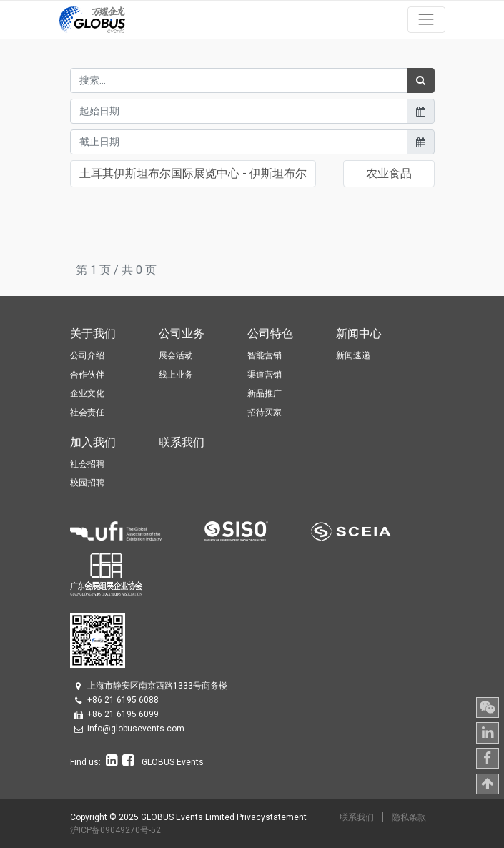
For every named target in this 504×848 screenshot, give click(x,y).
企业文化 (87, 393)
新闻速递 (353, 355)
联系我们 (357, 817)
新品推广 (265, 393)
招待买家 (265, 413)
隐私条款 (409, 817)
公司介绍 (87, 355)
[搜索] (421, 80)
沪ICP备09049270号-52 (115, 830)
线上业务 (176, 375)
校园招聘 (87, 483)
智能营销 (265, 355)
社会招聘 (87, 464)
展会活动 (176, 355)
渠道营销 (265, 375)
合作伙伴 (87, 375)
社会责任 (87, 413)
